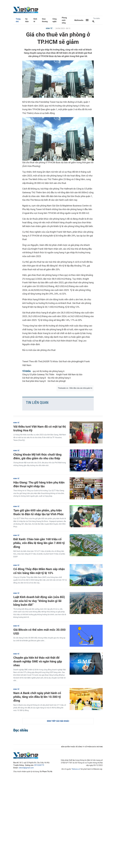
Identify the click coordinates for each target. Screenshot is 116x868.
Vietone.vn (76, 769)
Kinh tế (35, 20)
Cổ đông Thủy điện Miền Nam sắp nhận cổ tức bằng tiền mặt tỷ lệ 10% (39, 571)
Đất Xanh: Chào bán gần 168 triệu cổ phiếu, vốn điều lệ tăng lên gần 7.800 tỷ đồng (39, 543)
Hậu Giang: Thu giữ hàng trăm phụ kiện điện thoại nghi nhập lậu (39, 484)
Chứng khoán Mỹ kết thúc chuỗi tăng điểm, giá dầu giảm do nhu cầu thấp (37, 456)
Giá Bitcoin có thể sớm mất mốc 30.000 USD (39, 632)
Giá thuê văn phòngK (57, 381)
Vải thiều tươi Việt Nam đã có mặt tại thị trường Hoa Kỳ (40, 428)
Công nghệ (55, 20)
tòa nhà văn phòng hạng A (59, 378)
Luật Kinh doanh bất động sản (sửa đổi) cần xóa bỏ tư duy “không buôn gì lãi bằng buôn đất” (39, 601)
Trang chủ (18, 20)
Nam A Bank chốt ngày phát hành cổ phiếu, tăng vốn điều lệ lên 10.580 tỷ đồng (37, 697)
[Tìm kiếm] (93, 22)
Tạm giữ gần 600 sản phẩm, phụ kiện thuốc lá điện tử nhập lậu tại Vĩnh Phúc (39, 512)
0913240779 (39, 765)
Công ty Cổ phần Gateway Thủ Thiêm (38, 374)
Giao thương (45, 20)
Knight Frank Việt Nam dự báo (69, 374)
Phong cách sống (64, 20)
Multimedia (79, 20)
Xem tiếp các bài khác (58, 721)
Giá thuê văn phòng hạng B (34, 378)
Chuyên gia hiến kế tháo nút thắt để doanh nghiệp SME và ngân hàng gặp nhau (38, 661)
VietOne (26, 10)
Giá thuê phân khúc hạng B (34, 381)
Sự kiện (27, 20)
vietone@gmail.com (26, 768)
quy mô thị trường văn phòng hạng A (49, 371)
